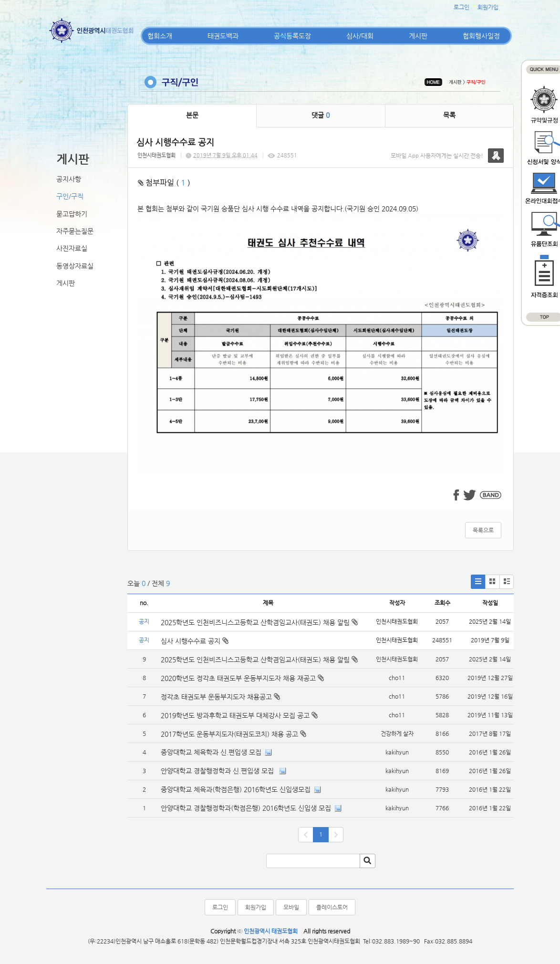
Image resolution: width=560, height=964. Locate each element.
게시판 (418, 36)
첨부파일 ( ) (164, 183)
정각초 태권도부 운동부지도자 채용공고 (216, 697)
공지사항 (69, 179)
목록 (449, 115)
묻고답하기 (72, 214)
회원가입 (488, 7)
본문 (192, 115)
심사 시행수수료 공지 (195, 641)
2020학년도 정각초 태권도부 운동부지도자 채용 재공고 (238, 678)
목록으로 (483, 530)
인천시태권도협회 (156, 155)
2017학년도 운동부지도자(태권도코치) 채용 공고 (229, 734)
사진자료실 (72, 248)
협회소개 (160, 36)
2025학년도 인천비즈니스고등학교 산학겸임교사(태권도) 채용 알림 (259, 622)
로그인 (461, 7)
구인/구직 (70, 196)
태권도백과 (223, 36)
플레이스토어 (332, 907)
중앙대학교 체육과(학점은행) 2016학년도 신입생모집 (236, 789)
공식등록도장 (292, 36)
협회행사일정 (481, 36)
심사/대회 (360, 36)
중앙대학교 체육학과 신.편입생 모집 (211, 752)
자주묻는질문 (75, 231)
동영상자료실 (75, 266)
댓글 (321, 115)
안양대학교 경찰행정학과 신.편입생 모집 (218, 771)
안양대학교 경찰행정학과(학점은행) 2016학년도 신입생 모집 (246, 808)
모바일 (291, 907)
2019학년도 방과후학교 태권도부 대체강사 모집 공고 (235, 715)
